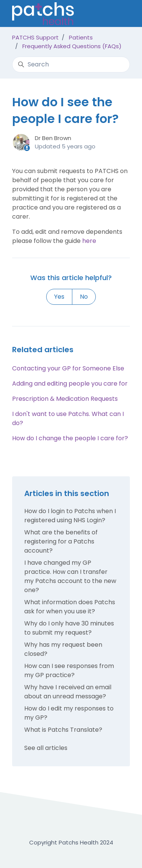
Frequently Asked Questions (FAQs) (72, 46)
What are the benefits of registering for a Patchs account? (61, 541)
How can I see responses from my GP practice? (69, 670)
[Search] (71, 65)
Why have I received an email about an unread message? (68, 692)
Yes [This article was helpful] (59, 297)
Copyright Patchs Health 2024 (71, 842)
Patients (81, 37)
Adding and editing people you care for (70, 384)
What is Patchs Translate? (63, 730)
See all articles (46, 748)
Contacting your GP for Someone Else (68, 368)
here (89, 241)
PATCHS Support (35, 37)
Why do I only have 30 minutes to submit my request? (69, 628)
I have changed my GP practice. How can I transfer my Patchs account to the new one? (70, 576)
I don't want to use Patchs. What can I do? (68, 418)
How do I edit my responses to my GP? (69, 713)
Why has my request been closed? (63, 649)
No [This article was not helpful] (84, 297)
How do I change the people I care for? (70, 438)
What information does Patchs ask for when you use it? (70, 607)
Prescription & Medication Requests (65, 399)
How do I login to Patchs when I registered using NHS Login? (70, 516)
